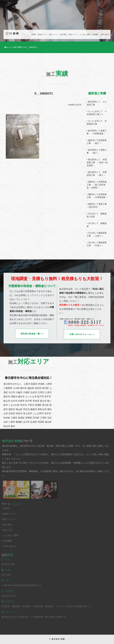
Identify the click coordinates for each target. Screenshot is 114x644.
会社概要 (95, 35)
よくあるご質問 (85, 35)
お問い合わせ (105, 35)
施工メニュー (54, 35)
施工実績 (63, 35)
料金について (73, 35)
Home (34, 35)
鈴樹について (43, 35)
